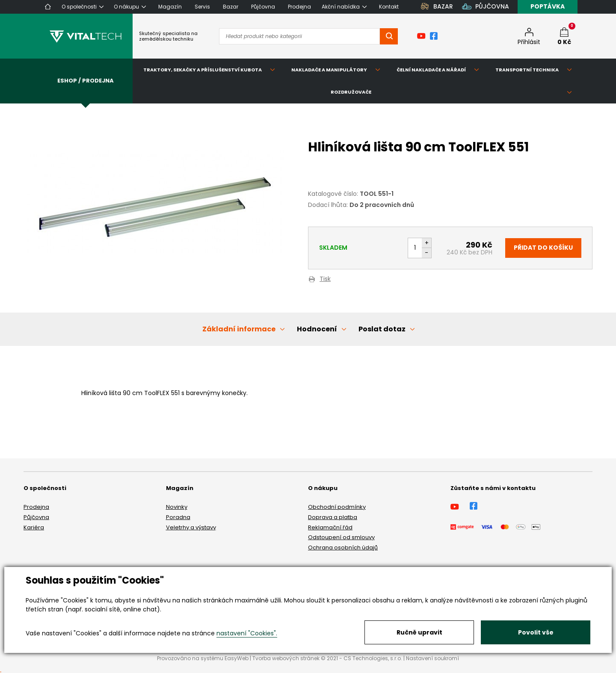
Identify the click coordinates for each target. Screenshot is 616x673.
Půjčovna (36, 517)
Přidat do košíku (543, 248)
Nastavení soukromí (432, 658)
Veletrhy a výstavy (191, 527)
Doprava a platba (333, 517)
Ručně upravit (419, 632)
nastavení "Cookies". (247, 633)
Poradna (178, 517)
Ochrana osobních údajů (343, 548)
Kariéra (34, 527)
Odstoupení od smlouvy (341, 537)
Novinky (177, 507)
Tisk (325, 279)
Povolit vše (536, 632)
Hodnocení (317, 329)
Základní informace (239, 329)
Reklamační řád (330, 527)
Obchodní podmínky (337, 507)
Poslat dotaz (382, 329)
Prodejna (36, 507)
